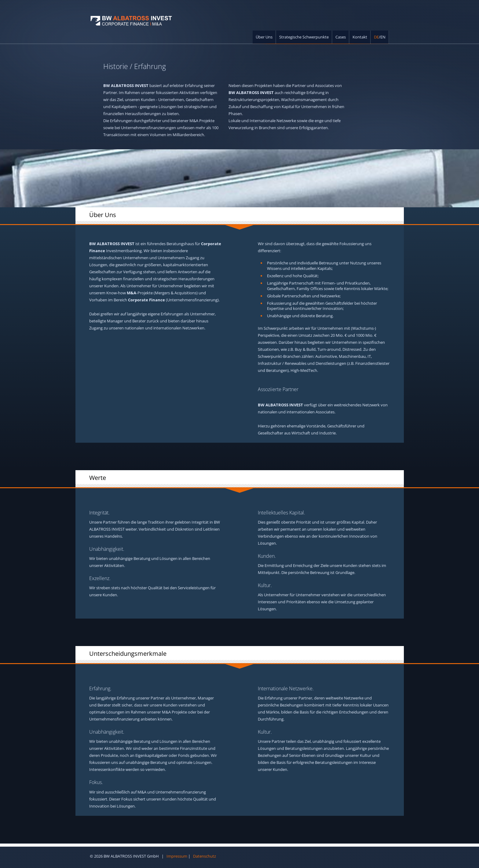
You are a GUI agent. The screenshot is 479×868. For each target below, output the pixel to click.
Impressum (177, 856)
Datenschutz (205, 856)
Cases (341, 37)
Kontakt (360, 37)
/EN (380, 37)
